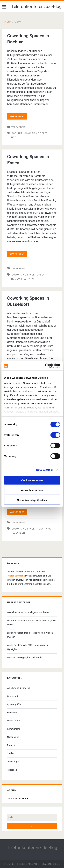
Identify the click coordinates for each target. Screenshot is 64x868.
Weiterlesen (19, 116)
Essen (41, 275)
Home (7, 22)
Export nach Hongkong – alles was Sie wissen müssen (30, 635)
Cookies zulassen (32, 480)
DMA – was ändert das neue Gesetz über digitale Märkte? (31, 623)
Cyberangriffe (14, 696)
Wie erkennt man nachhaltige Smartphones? (29, 612)
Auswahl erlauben (32, 490)
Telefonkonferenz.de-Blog (36, 6)
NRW (14, 137)
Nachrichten (13, 737)
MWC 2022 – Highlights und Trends (25, 657)
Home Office (13, 721)
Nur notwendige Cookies (32, 500)
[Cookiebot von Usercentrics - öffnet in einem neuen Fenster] (46, 366)
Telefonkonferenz (16, 576)
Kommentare (13, 729)
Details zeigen (45, 470)
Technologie (13, 762)
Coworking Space (36, 133)
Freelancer (12, 712)
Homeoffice (19, 279)
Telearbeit (19, 127)
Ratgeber (12, 745)
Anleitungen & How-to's (19, 688)
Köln (40, 529)
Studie (10, 753)
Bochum (17, 133)
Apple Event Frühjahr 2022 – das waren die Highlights (28, 647)
